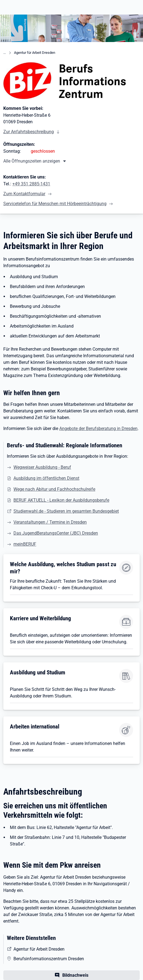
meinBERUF (25, 544)
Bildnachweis (75, 975)
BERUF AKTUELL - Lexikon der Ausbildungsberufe (61, 500)
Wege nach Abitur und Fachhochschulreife (54, 489)
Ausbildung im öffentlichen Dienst (46, 478)
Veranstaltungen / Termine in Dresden (50, 522)
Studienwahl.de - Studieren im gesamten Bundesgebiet (66, 511)
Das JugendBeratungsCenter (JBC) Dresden (56, 533)
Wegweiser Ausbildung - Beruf (42, 467)
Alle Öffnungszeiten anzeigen (32, 161)
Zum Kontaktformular (24, 194)
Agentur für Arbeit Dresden (35, 53)
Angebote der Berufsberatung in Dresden (98, 428)
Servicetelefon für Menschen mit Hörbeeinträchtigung (55, 204)
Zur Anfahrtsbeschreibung (29, 132)
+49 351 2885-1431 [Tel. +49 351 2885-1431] (31, 184)
